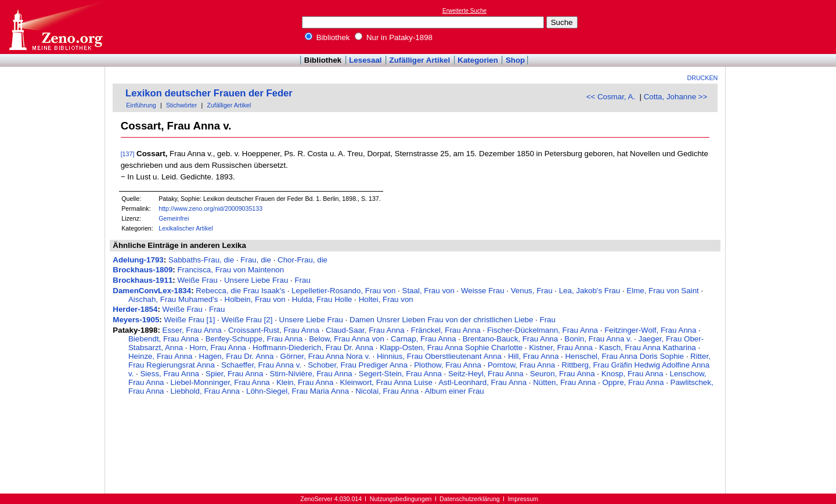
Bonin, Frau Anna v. (598, 339)
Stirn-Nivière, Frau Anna (311, 374)
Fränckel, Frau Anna (446, 330)
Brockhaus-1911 (143, 280)
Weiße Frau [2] (247, 320)
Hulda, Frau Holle (322, 299)
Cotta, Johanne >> (676, 97)
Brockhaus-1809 (143, 270)
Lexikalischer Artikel (186, 228)
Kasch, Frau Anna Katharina (648, 348)
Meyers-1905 (136, 320)
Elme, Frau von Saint (662, 291)
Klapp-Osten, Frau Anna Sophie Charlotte (451, 348)
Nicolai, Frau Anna (387, 391)
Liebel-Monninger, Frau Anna (220, 382)
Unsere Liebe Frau (256, 280)
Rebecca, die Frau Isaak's (240, 291)
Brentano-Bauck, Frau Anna (510, 339)
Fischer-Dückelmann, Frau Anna (543, 330)
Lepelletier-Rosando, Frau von (343, 291)
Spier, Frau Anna (234, 374)
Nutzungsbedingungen (401, 499)
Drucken (703, 78)
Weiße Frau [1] (190, 320)
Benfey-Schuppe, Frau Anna (254, 339)
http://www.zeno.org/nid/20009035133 (210, 208)
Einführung (141, 105)
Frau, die (256, 260)
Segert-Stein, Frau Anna (400, 374)
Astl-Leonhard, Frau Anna (482, 382)
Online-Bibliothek (55, 27)
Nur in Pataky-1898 (394, 37)
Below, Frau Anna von (347, 339)
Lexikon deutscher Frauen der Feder (209, 93)
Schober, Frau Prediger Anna (358, 365)
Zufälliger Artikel (420, 60)
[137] (128, 154)
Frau (302, 280)
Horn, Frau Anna (218, 348)
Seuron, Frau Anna (563, 374)
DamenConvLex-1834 (152, 291)
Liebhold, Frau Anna (205, 391)
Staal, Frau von (428, 291)
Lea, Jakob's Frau (590, 291)
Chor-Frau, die (302, 260)
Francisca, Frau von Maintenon (230, 270)
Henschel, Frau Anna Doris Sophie (624, 356)
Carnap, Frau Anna (424, 339)
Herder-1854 (135, 309)
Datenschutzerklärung (470, 499)
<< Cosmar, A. (611, 97)
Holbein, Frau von (255, 299)
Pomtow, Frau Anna (521, 365)
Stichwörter (181, 105)
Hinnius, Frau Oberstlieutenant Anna (439, 356)
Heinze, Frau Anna (160, 356)
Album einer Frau (454, 391)
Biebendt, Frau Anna (164, 339)
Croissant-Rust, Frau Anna (274, 330)
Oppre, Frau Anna (633, 382)
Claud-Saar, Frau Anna (365, 330)
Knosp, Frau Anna (633, 374)
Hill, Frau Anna (533, 356)
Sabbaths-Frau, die (201, 260)
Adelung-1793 (138, 260)
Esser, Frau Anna (192, 330)
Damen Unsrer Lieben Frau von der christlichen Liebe (441, 320)
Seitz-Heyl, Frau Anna (486, 374)
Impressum (523, 499)
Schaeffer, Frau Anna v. (261, 365)
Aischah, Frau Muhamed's (173, 299)
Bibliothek (327, 37)
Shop (515, 60)
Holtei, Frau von (386, 299)
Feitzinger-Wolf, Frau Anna (650, 330)
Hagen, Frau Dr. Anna (237, 356)
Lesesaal (365, 60)
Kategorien (478, 60)
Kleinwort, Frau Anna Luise (386, 382)
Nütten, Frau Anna (564, 382)
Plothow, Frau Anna (448, 365)
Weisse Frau (483, 291)
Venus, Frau (532, 291)
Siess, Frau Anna (170, 374)
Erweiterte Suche (464, 11)
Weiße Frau (197, 280)
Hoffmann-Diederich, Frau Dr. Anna (313, 348)
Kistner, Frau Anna (561, 348)
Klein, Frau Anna (305, 382)
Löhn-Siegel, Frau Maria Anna (298, 391)
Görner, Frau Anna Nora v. (325, 356)
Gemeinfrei (174, 218)
